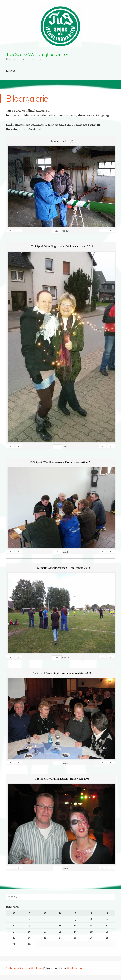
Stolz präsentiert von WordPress (24, 968)
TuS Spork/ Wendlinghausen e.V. (37, 54)
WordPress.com (75, 968)
